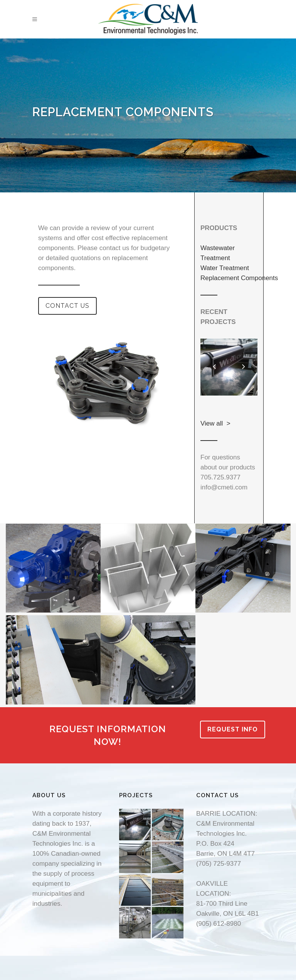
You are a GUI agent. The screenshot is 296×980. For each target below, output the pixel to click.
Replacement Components (239, 278)
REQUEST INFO (233, 729)
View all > (215, 423)
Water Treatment (225, 268)
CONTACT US (67, 306)
